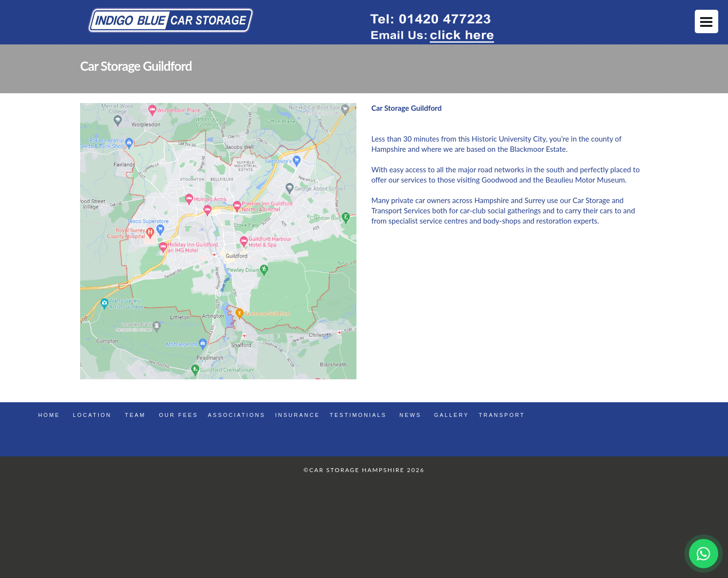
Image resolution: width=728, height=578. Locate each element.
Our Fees (179, 415)
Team (135, 415)
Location (92, 415)
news (410, 415)
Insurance (297, 415)
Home (49, 415)
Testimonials (358, 415)
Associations (237, 415)
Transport (502, 415)
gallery (452, 415)
